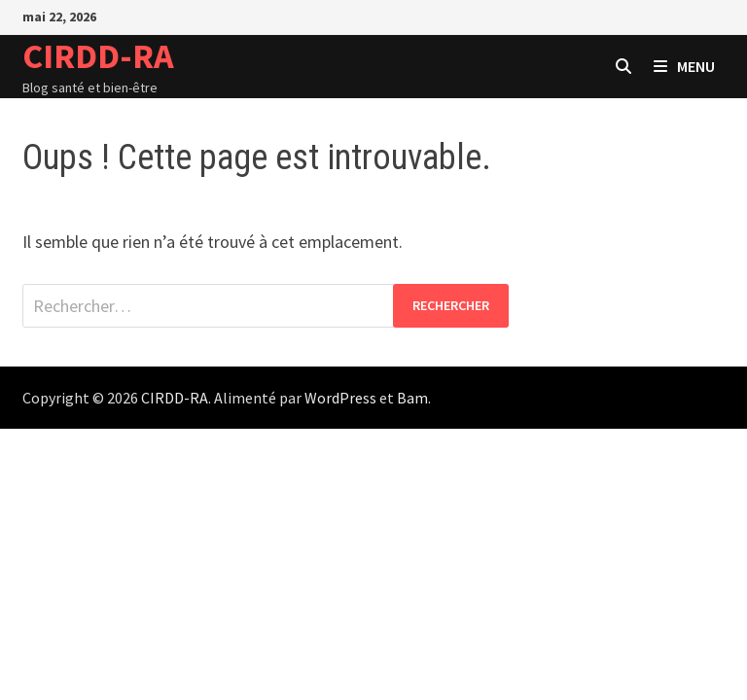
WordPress (340, 398)
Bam (412, 398)
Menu (684, 66)
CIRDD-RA (98, 56)
